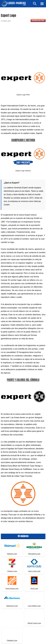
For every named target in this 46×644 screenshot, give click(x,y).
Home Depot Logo (12, 588)
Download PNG (38, 20)
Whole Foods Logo (34, 623)
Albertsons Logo (12, 606)
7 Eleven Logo (12, 571)
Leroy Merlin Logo (34, 606)
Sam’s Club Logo (34, 571)
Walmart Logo (12, 554)
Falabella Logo (12, 640)
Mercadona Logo (34, 554)
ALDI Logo (34, 588)
